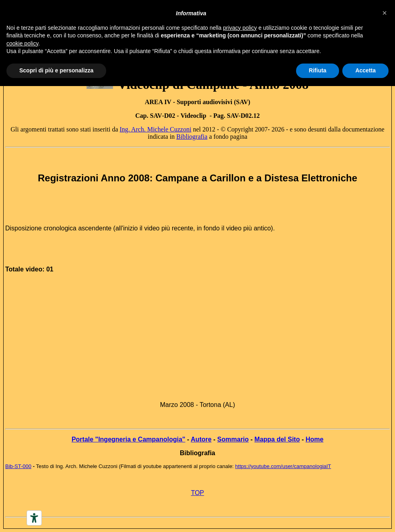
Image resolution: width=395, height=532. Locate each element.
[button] (385, 13)
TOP (198, 493)
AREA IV (158, 102)
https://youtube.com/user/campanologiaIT (283, 466)
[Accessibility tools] (34, 518)
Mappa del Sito (277, 439)
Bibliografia (192, 137)
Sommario (233, 439)
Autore (201, 439)
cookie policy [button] (22, 43)
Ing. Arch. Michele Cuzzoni (155, 129)
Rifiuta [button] (318, 70)
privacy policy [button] (240, 28)
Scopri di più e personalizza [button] (56, 70)
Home (315, 439)
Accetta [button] (365, 70)
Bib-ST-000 (18, 466)
